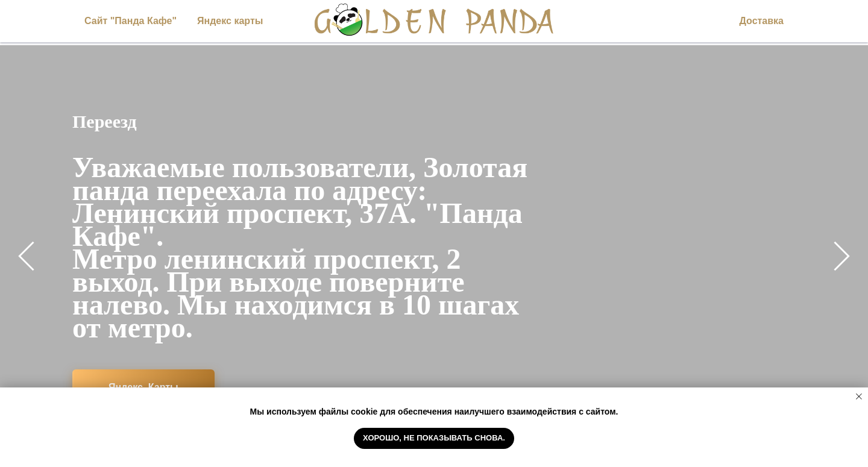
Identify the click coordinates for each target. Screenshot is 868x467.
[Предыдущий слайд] (26, 256)
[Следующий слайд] (842, 256)
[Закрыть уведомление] (859, 396)
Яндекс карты (230, 21)
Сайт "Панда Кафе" (131, 21)
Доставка (761, 21)
